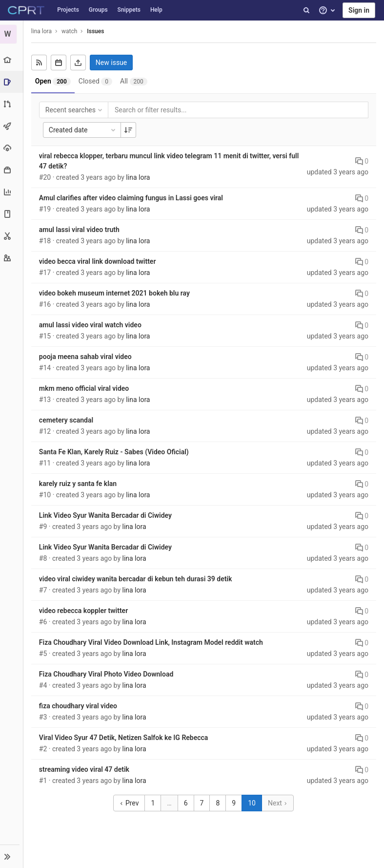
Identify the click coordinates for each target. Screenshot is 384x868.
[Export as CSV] (79, 63)
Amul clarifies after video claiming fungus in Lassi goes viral (132, 198)
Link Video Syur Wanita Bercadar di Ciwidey (106, 515)
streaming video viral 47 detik (85, 769)
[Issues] (13, 82)
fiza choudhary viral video (79, 706)
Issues (96, 31)
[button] (12, 856)
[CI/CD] (12, 126)
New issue (112, 63)
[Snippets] (12, 236)
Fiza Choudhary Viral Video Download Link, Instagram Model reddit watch (152, 642)
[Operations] (12, 148)
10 (252, 803)
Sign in (359, 10)
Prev (130, 803)
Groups (98, 10)
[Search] (306, 10)
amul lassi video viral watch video (91, 325)
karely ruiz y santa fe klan (79, 484)
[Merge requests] (12, 104)
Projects (68, 10)
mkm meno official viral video (85, 388)
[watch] (12, 34)
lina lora (42, 31)
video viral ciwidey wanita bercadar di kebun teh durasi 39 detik (137, 579)
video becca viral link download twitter (99, 261)
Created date (84, 130)
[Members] (12, 258)
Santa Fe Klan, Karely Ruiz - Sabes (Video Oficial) (115, 452)
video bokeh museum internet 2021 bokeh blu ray (115, 293)
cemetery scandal (67, 420)
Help (156, 10)
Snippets (129, 10)
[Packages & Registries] (12, 170)
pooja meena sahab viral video (86, 357)
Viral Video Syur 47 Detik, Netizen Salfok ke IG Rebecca (125, 738)
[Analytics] (12, 192)
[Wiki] (12, 214)
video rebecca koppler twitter (84, 611)
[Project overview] (12, 60)
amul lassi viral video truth (80, 230)
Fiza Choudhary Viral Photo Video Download (107, 674)
